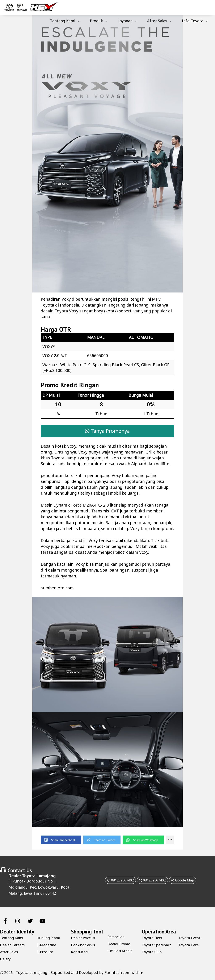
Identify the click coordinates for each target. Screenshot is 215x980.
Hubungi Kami (49, 938)
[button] (61, 840)
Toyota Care (189, 945)
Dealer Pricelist (85, 938)
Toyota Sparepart (158, 945)
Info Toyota (193, 21)
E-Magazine (47, 945)
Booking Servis (84, 945)
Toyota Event (190, 938)
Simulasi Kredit (121, 951)
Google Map (188, 880)
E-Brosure (45, 952)
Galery (6, 959)
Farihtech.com (117, 973)
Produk (96, 21)
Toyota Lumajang (39, 876)
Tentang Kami (63, 21)
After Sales (157, 21)
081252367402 (115, 880)
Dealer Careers (13, 945)
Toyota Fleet (153, 938)
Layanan (125, 21)
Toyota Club (153, 952)
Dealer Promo (120, 944)
